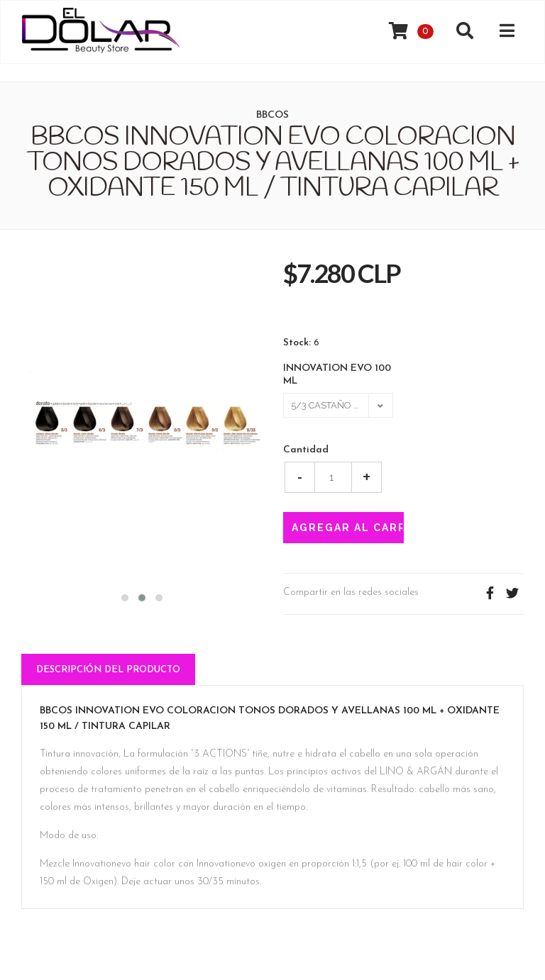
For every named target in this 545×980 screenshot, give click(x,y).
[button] (125, 596)
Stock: (297, 343)
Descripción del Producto (108, 670)
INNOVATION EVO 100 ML (337, 375)
